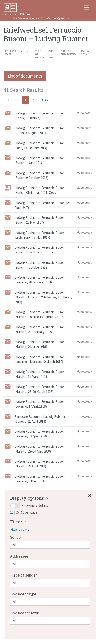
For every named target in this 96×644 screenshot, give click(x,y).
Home (7, 14)
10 (12, 512)
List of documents (25, 76)
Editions (25, 14)
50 (23, 512)
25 (18, 512)
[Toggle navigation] (86, 8)
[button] (30, 498)
